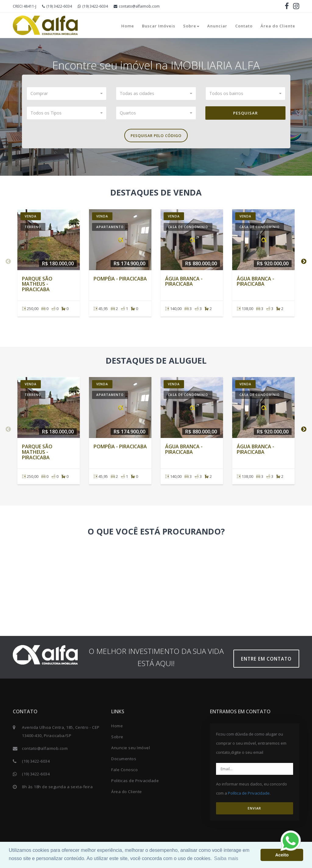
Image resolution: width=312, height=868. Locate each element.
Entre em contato (269, 661)
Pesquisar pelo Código (156, 137)
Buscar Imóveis (159, 26)
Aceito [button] (282, 855)
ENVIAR (254, 810)
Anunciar (217, 26)
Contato (244, 26)
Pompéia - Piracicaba (120, 281)
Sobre (191, 26)
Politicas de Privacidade (135, 783)
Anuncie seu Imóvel (131, 750)
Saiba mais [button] (226, 858)
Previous (8, 263)
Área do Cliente (278, 26)
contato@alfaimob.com (137, 6)
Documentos (124, 761)
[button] (67, 94)
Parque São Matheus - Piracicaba (37, 286)
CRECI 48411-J (25, 6)
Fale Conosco (124, 772)
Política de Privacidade (249, 795)
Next (304, 263)
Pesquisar (245, 113)
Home (128, 26)
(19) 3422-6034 (57, 6)
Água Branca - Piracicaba (184, 283)
